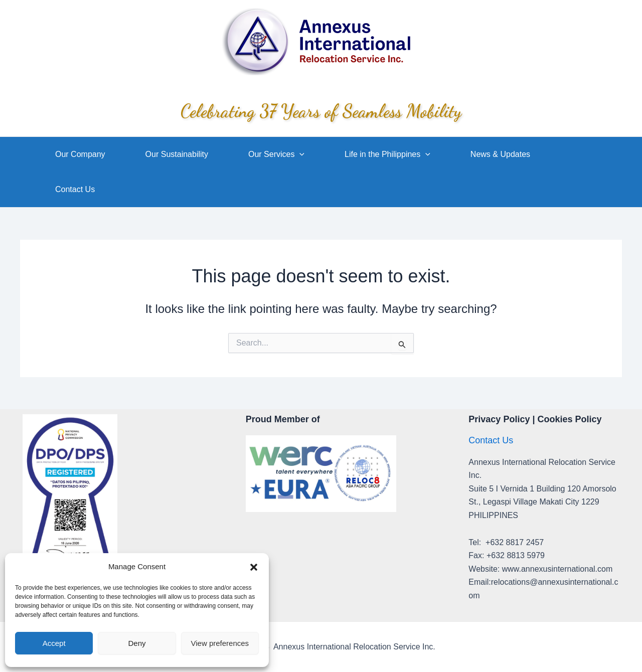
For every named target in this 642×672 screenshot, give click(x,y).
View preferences (220, 643)
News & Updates (500, 154)
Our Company (80, 154)
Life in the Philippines (387, 154)
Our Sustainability (177, 154)
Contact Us (75, 189)
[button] (254, 567)
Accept (54, 643)
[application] (299, 154)
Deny (137, 643)
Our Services (276, 154)
